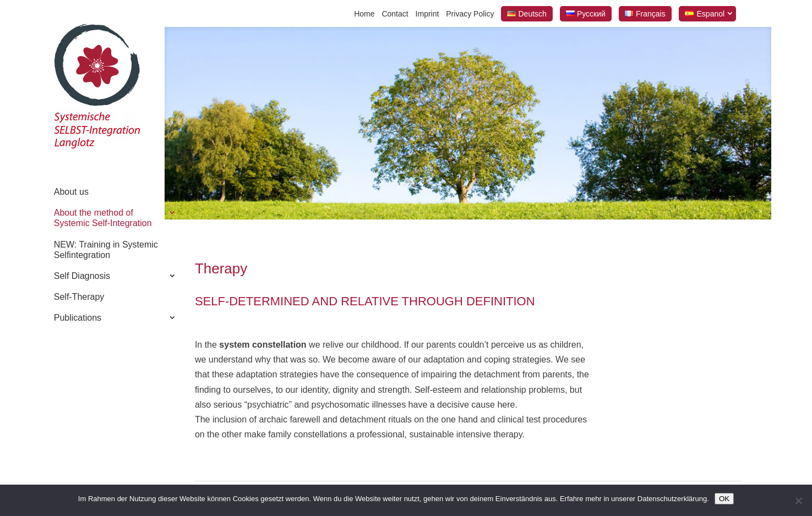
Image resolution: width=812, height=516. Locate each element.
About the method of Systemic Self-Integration (103, 218)
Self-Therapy (79, 297)
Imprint (427, 14)
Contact (395, 14)
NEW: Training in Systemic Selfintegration (106, 250)
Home (364, 14)
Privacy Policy (470, 14)
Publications (78, 318)
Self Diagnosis (82, 276)
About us (71, 192)
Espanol (711, 14)
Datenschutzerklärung (672, 499)
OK (724, 499)
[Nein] (798, 501)
